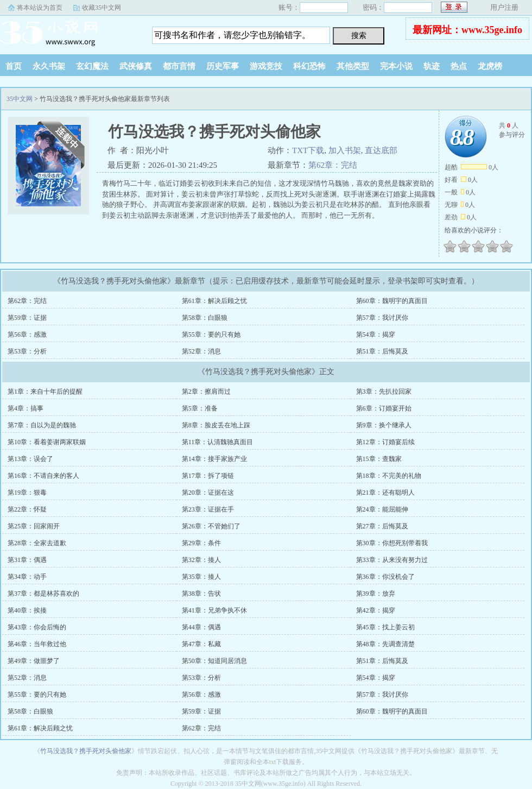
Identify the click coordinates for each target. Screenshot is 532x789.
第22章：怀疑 (27, 509)
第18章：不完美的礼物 (389, 476)
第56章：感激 (27, 334)
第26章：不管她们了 (211, 526)
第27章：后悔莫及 (382, 526)
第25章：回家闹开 (34, 526)
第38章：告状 (201, 594)
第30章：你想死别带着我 (392, 543)
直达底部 (381, 150)
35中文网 (68, 32)
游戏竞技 (266, 66)
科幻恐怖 (309, 66)
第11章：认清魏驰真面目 (218, 442)
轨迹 (432, 66)
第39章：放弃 (376, 594)
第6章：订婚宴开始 (384, 408)
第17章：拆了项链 (208, 476)
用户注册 (504, 7)
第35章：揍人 (201, 577)
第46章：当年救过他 (37, 644)
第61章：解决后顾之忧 (214, 301)
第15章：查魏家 (379, 459)
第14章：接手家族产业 (214, 459)
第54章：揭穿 (376, 334)
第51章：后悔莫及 (382, 351)
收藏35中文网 (102, 8)
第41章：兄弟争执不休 (214, 610)
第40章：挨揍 (27, 610)
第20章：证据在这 (208, 493)
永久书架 (49, 66)
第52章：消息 (201, 351)
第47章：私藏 (201, 644)
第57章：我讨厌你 (382, 318)
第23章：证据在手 (208, 509)
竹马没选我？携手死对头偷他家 (86, 751)
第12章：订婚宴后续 (385, 442)
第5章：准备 (200, 408)
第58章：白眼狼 (205, 318)
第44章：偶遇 (201, 627)
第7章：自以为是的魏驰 (42, 425)
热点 (459, 66)
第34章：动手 (27, 577)
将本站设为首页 (40, 8)
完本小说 (396, 66)
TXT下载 (308, 150)
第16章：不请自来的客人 (43, 476)
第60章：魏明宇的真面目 (392, 301)
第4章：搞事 (26, 408)
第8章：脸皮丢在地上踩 (216, 425)
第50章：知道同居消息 (214, 661)
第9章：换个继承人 (384, 425)
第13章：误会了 (30, 459)
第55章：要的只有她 (211, 334)
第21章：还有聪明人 (385, 493)
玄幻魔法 (92, 66)
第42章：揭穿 (376, 610)
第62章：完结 (333, 165)
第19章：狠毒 (27, 493)
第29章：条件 (201, 543)
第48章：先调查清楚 (385, 644)
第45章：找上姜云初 (385, 627)
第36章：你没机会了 (385, 577)
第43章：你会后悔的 (37, 627)
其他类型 (353, 66)
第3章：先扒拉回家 (384, 392)
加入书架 (345, 150)
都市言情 (179, 66)
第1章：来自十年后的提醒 (45, 392)
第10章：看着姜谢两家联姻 (47, 442)
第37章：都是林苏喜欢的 (43, 594)
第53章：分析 (27, 351)
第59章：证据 (27, 318)
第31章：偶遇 (27, 560)
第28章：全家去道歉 (37, 543)
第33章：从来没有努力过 (392, 560)
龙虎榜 (490, 66)
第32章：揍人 (201, 560)
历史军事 (223, 66)
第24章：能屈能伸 (382, 509)
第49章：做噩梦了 (34, 661)
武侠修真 (136, 66)
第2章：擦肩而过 (206, 392)
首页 (14, 66)
